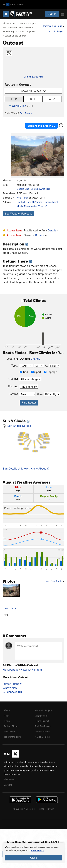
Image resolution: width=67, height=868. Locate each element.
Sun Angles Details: (33, 438)
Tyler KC (43, 206)
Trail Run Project (43, 726)
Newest (25, 669)
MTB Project (41, 716)
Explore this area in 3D (42, 126)
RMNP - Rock (17, 28)
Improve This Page (54, 26)
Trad (24, 372)
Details (54, 230)
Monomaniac (31, 206)
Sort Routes (26, 113)
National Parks (42, 737)
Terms (41, 809)
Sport (36, 372)
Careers (8, 785)
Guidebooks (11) (12, 692)
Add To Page (57, 31)
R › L (33, 99)
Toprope (51, 372)
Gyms (7, 721)
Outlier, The (19, 106)
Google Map (23, 189)
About (7, 710)
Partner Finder (11, 726)
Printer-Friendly (12, 684)
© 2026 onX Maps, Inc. (24, 809)
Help (6, 716)
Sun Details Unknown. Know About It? (26, 468)
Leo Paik (21, 202)
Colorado (23, 23)
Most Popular (11, 669)
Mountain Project (43, 710)
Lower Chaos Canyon (15, 36)
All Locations (9, 23)
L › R (14, 99)
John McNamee (34, 202)
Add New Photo (55, 581)
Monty (20, 206)
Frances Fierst (51, 202)
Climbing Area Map (33, 77)
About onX (9, 779)
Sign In (52, 14)
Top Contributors (12, 737)
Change (35, 359)
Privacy (50, 809)
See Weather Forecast (18, 213)
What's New (10, 688)
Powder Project (42, 732)
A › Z (52, 99)
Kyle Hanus (23, 198)
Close (34, 858)
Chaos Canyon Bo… (28, 31)
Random (37, 669)
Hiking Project (42, 721)
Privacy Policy (37, 850)
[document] (33, 853)
